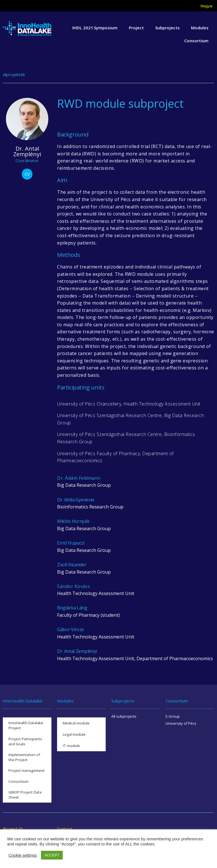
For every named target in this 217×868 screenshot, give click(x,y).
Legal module (74, 734)
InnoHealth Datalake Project (26, 725)
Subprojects (167, 28)
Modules (200, 28)
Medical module (76, 723)
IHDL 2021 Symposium (95, 28)
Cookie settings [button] (23, 855)
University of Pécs (181, 723)
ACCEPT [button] (52, 855)
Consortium (196, 41)
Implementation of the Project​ (24, 757)
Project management (27, 770)
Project (136, 28)
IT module (71, 746)
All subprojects (124, 716)
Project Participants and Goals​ (25, 741)
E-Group (173, 716)
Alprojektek (14, 74)
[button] (27, 174)
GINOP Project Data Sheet (25, 795)
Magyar (207, 6)
